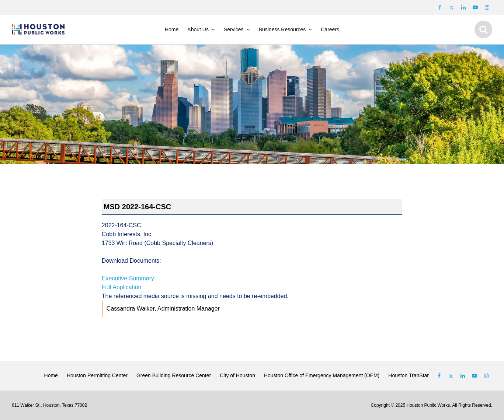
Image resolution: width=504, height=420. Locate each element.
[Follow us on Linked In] (463, 376)
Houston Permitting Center (97, 375)
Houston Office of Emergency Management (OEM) (322, 375)
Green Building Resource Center (174, 375)
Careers (330, 29)
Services (234, 29)
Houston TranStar (409, 375)
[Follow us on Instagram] (487, 7)
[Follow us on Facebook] (440, 7)
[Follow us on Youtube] (475, 7)
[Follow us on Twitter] (452, 7)
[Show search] (483, 29)
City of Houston (237, 375)
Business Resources (282, 29)
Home (172, 29)
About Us (198, 29)
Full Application (122, 287)
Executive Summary (128, 278)
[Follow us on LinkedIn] (463, 7)
